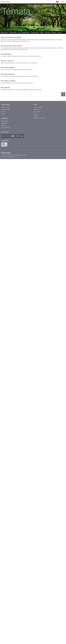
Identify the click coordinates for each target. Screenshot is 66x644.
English (25, 444)
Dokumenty (35, 32)
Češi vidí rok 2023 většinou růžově (11, 118)
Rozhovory (4, 32)
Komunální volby (6, 398)
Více (60, 32)
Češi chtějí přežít (6, 162)
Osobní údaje (10, 444)
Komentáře (13, 32)
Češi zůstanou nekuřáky (8, 333)
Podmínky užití (18, 444)
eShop (3, 402)
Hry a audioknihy (24, 32)
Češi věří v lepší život (7, 205)
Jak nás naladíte (38, 396)
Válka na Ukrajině (6, 396)
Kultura (54, 32)
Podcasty (4, 414)
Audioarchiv (4, 412)
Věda (42, 32)
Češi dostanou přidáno (8, 248)
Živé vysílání (5, 410)
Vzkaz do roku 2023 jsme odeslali (11, 74)
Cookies (3, 444)
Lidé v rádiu (37, 400)
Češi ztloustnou (5, 376)
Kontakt (36, 405)
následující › (63, 383)
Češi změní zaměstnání (8, 291)
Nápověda (36, 398)
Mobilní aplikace (6, 416)
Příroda (48, 32)
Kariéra (36, 402)
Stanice (3, 400)
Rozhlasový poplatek (39, 407)
